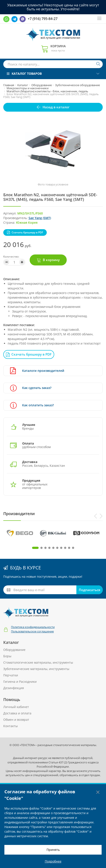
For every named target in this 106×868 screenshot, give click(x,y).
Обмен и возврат (16, 720)
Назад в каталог (56, 107)
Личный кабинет (16, 707)
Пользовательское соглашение (32, 631)
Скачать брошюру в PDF (27, 232)
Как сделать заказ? (31, 388)
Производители (19, 514)
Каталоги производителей (37, 371)
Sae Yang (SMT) (40, 218)
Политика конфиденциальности (33, 627)
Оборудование (42, 85)
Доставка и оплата (17, 713)
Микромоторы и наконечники (28, 88)
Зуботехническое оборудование (77, 85)
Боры (7, 656)
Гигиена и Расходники (20, 682)
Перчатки (11, 675)
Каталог (23, 85)
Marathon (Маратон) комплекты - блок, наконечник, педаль (47, 91)
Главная (9, 85)
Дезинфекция (14, 688)
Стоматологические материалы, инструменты (38, 662)
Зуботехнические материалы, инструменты (36, 669)
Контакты (11, 726)
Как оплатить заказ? (32, 405)
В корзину (51, 260)
